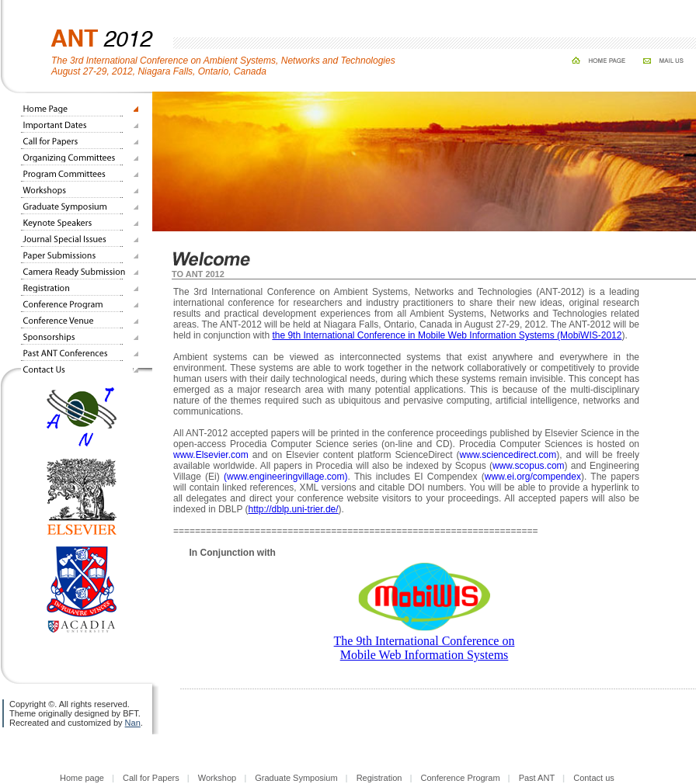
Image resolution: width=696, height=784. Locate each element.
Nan (133, 723)
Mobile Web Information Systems (425, 655)
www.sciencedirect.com (508, 455)
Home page (82, 778)
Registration (379, 778)
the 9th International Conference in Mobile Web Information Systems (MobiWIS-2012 (447, 335)
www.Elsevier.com (211, 455)
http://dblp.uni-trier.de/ (294, 509)
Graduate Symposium (296, 778)
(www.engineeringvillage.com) (285, 477)
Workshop (217, 778)
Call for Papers (151, 778)
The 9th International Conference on (425, 641)
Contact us (594, 778)
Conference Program (460, 778)
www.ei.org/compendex (533, 477)
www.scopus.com (529, 466)
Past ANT (537, 778)
